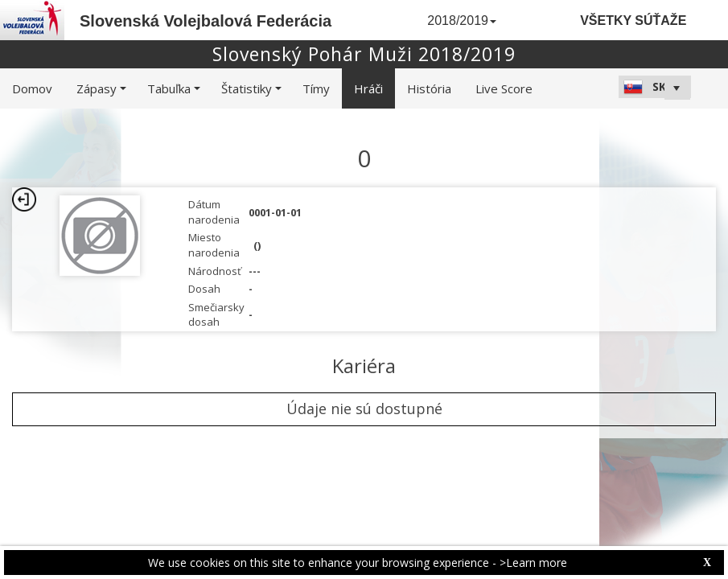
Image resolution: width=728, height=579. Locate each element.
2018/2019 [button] (462, 21)
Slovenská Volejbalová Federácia (206, 21)
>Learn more (533, 563)
